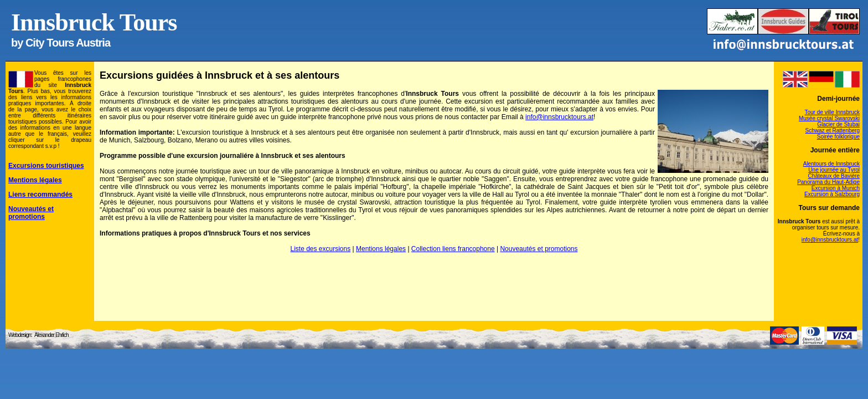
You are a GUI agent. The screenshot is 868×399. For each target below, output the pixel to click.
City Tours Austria (68, 43)
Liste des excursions (320, 249)
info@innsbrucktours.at (559, 117)
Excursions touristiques (46, 166)
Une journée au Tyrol (834, 170)
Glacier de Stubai (838, 124)
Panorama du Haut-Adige (828, 182)
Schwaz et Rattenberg (833, 131)
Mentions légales (381, 249)
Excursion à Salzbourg (832, 194)
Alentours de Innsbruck (831, 164)
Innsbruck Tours (94, 22)
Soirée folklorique (838, 137)
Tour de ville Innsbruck (833, 112)
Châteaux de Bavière (834, 176)
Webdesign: (20, 335)
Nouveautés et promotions (539, 249)
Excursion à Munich (836, 188)
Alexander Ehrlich (51, 335)
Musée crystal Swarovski (829, 118)
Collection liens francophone (453, 249)
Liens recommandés (40, 195)
